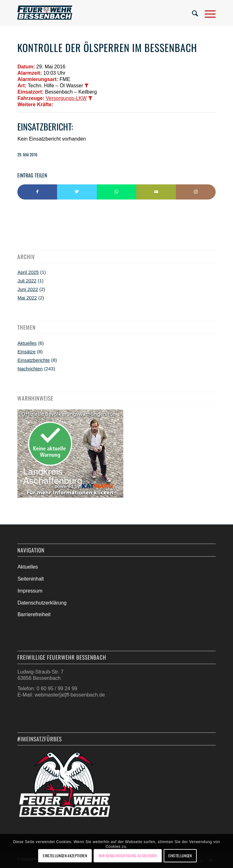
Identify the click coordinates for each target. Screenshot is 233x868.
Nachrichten (30, 369)
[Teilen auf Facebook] (37, 192)
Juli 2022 (27, 281)
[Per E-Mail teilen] (156, 192)
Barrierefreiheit (34, 614)
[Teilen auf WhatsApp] (117, 192)
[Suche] (192, 13)
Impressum (30, 591)
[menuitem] (192, 13)
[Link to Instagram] (196, 192)
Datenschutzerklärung (42, 603)
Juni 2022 (28, 289)
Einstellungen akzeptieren (65, 856)
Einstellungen (180, 856)
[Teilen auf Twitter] (77, 192)
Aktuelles (27, 343)
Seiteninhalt (31, 579)
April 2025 (28, 272)
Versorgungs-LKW (66, 98)
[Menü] (207, 13)
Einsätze (26, 352)
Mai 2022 (27, 298)
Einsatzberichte (34, 360)
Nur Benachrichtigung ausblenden (128, 856)
